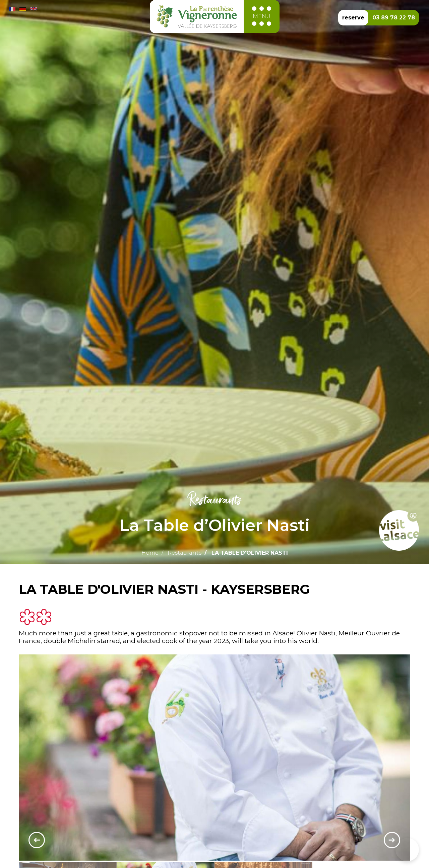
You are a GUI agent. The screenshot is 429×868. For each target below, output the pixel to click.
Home (150, 553)
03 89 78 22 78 (394, 18)
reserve (353, 18)
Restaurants (185, 553)
